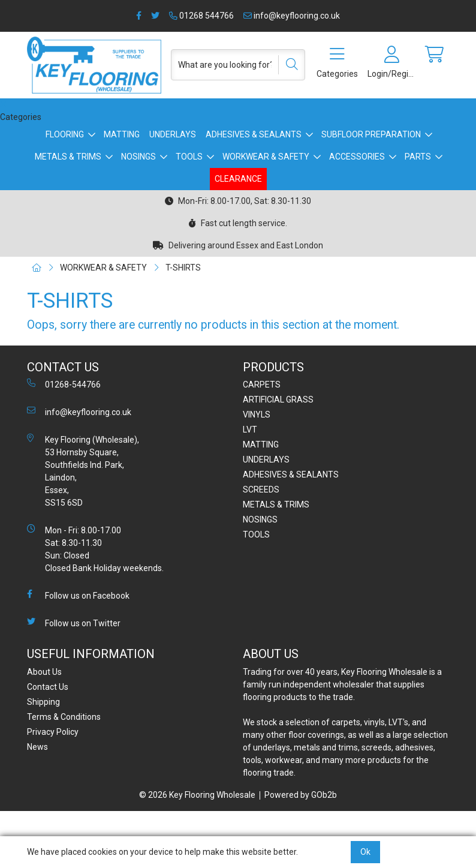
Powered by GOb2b (301, 795)
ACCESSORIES (357, 157)
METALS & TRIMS (68, 157)
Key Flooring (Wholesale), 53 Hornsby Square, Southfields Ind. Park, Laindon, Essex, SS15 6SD (83, 471)
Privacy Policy (53, 732)
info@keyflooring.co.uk (292, 16)
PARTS (418, 157)
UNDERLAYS (173, 134)
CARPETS (262, 385)
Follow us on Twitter (74, 623)
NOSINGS (138, 157)
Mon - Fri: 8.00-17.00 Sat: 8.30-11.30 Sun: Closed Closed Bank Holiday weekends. (95, 549)
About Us (44, 672)
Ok (365, 852)
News (37, 747)
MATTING (122, 134)
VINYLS (257, 415)
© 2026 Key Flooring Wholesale (197, 795)
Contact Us (48, 687)
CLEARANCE (238, 179)
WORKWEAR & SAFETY (266, 157)
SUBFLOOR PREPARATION (371, 134)
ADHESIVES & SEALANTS (254, 134)
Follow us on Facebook (78, 595)
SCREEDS (261, 489)
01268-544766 (64, 384)
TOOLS (189, 157)
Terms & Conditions (64, 717)
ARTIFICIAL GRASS (278, 400)
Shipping (43, 702)
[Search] (288, 65)
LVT (250, 430)
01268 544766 (201, 16)
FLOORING (65, 134)
